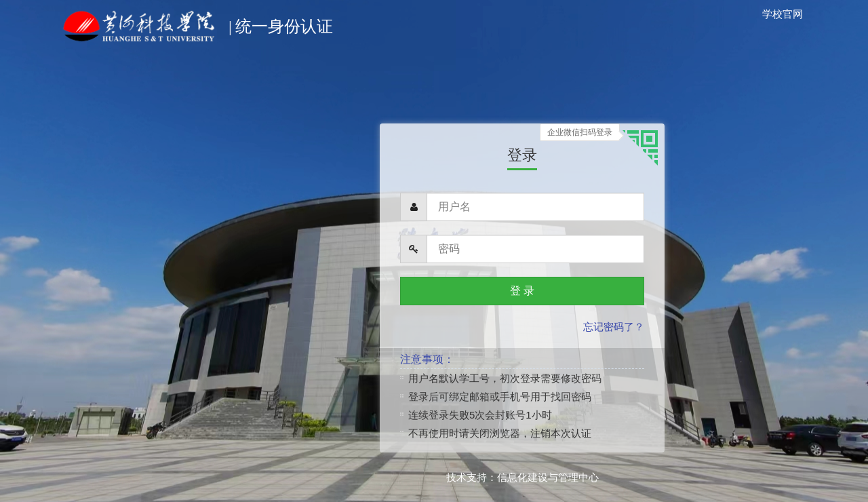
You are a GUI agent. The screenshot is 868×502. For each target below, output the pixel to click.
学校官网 (783, 14)
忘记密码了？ (614, 327)
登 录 (522, 291)
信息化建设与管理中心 (548, 477)
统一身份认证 (196, 18)
